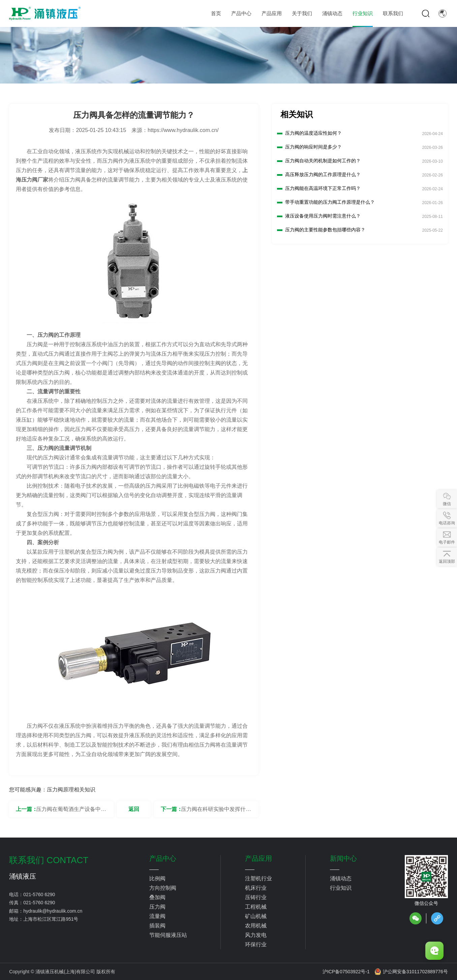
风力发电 (256, 935)
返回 (134, 809)
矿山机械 (256, 916)
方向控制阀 (163, 888)
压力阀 (157, 907)
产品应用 (258, 858)
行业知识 (341, 888)
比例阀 (157, 878)
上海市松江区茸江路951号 (51, 919)
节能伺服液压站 (168, 935)
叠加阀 (157, 897)
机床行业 (256, 888)
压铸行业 (256, 897)
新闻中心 (343, 858)
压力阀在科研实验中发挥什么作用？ (216, 812)
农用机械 (256, 926)
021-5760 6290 (39, 894)
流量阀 (157, 916)
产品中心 (163, 858)
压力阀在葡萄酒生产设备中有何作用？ (71, 812)
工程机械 (256, 907)
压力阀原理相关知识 (71, 790)
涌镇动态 (341, 878)
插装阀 (157, 926)
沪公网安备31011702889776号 (411, 972)
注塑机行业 (258, 878)
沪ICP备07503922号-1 (346, 972)
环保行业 (256, 944)
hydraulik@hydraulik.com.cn (53, 911)
